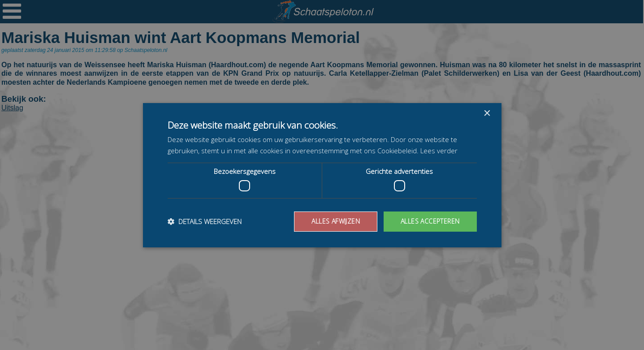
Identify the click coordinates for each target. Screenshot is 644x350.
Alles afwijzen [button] (336, 221)
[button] (205, 221)
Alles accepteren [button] (430, 221)
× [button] (487, 113)
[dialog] (322, 175)
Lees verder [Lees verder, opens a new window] (439, 151)
